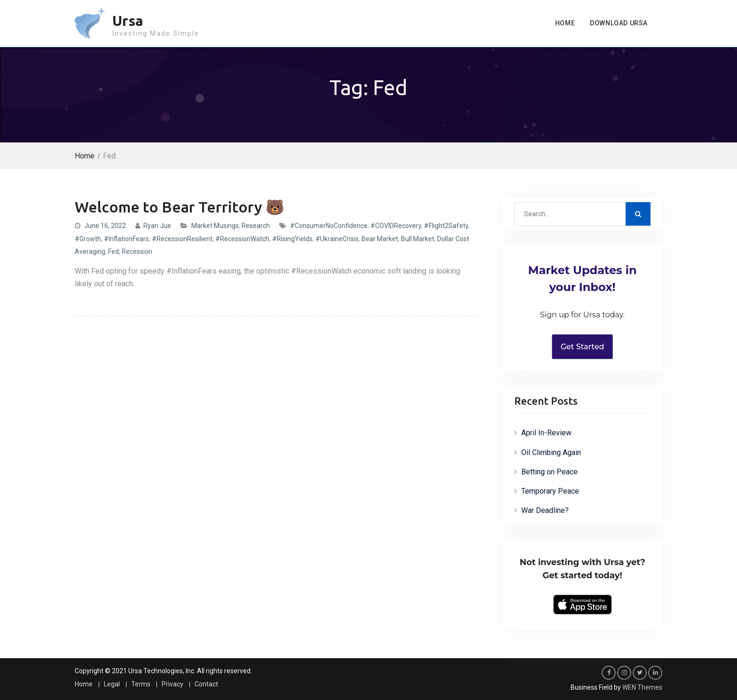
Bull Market (418, 239)
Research (256, 226)
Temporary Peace (550, 491)
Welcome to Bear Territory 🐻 (180, 207)
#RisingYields (292, 239)
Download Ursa (619, 23)
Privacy (172, 684)
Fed (114, 252)
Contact (206, 684)
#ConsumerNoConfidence (329, 226)
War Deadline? (545, 510)
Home (565, 23)
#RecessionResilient (182, 239)
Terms (141, 684)
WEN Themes (642, 687)
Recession (137, 252)
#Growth (88, 239)
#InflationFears (126, 239)
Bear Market (380, 239)
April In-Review (546, 433)
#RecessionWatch (242, 239)
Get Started (583, 347)
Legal (112, 684)
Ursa (128, 21)
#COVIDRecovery (396, 226)
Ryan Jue (157, 226)
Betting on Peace (549, 472)
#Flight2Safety (446, 226)
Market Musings (215, 226)
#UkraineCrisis (337, 239)
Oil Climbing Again (551, 452)
